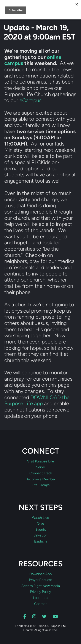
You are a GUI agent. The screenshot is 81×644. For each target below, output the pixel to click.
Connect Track (41, 473)
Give (40, 524)
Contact (40, 604)
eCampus (30, 100)
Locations (40, 598)
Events (41, 530)
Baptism (40, 541)
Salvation (40, 535)
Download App (40, 574)
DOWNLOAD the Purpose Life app (37, 400)
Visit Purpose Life (41, 461)
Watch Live (40, 518)
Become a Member (40, 479)
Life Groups (41, 485)
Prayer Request (40, 580)
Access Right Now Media (41, 586)
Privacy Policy (40, 592)
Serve (40, 467)
